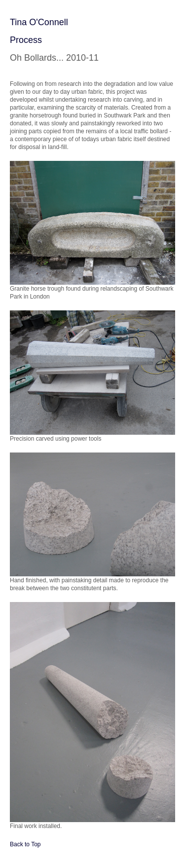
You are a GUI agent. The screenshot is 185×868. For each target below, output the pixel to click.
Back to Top (25, 844)
